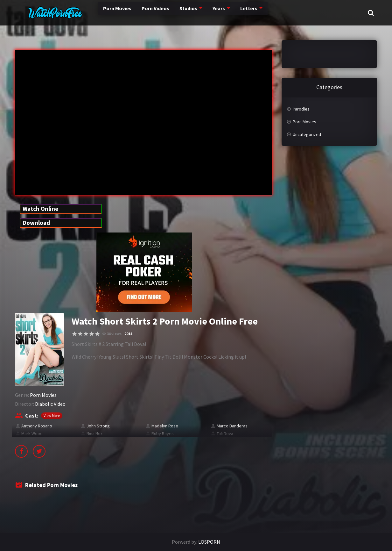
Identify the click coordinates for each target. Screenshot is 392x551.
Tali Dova (225, 433)
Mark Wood (32, 433)
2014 (128, 334)
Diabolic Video (50, 404)
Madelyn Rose (165, 426)
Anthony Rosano (37, 426)
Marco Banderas (232, 426)
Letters (232, 13)
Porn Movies (96, 13)
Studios (170, 13)
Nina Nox (94, 433)
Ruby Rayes (163, 433)
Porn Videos (136, 13)
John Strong (98, 426)
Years (202, 13)
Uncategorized (307, 134)
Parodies (301, 109)
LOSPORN (209, 542)
